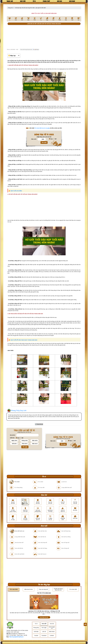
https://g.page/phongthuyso (16, 637)
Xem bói (60, 1)
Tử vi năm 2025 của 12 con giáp (42, 128)
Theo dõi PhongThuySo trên (30, 50)
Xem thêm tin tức (44, 617)
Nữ (55, 139)
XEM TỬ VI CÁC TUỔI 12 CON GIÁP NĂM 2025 (44, 13)
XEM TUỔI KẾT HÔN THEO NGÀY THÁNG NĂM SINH (24, 340)
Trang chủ (10, 1)
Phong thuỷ (46, 1)
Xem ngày (72, 1)
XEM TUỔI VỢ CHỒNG (16, 191)
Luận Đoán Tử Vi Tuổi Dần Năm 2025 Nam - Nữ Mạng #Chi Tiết (44, 611)
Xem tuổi (23, 1)
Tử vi (34, 1)
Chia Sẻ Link (40, 424)
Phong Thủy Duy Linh (19, 411)
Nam (51, 139)
